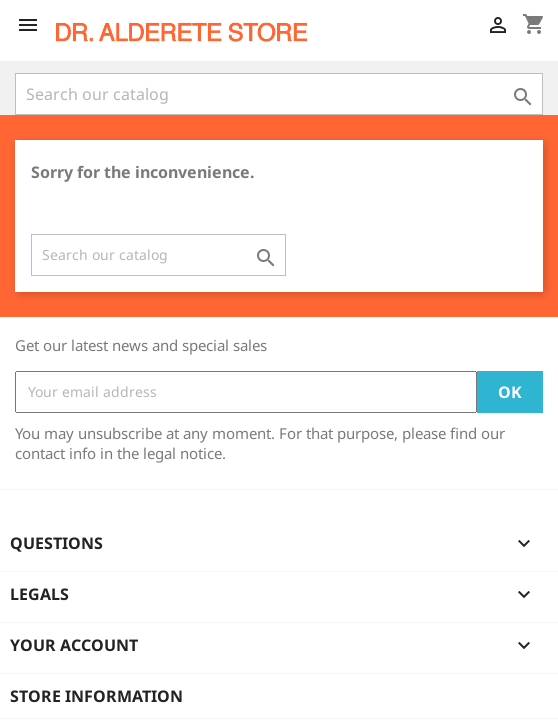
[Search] (279, 94)
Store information (96, 696)
